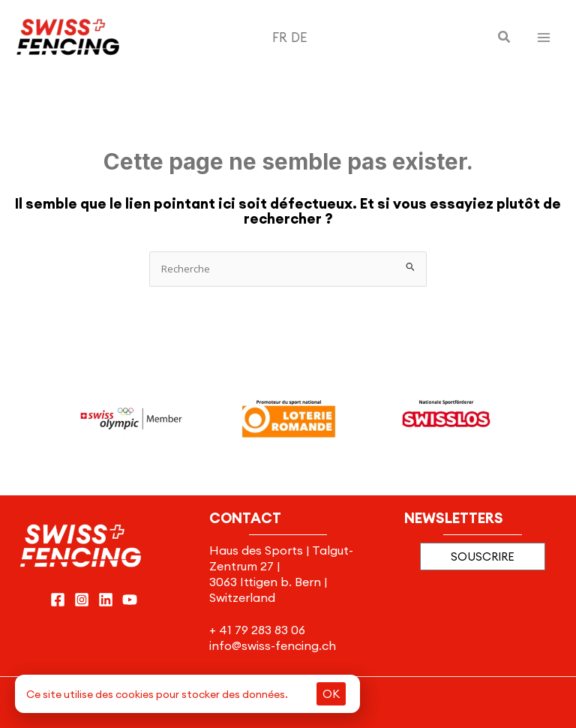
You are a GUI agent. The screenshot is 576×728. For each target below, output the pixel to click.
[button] (505, 38)
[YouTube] (130, 600)
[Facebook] (58, 600)
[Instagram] (82, 600)
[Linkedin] (106, 600)
